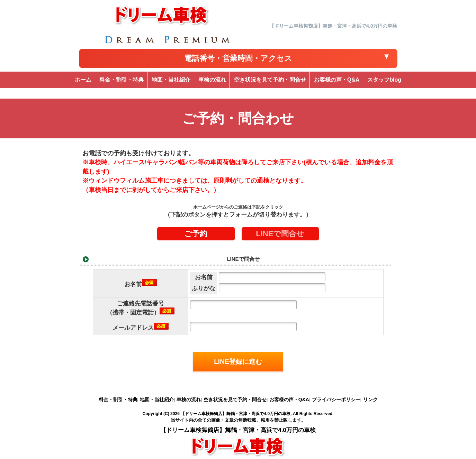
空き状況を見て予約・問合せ (235, 400)
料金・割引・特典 (118, 400)
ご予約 (196, 234)
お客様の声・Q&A (289, 400)
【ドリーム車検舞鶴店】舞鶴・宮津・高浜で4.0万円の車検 (236, 414)
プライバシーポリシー (336, 400)
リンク (370, 400)
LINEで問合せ (280, 234)
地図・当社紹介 (157, 400)
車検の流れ (189, 400)
